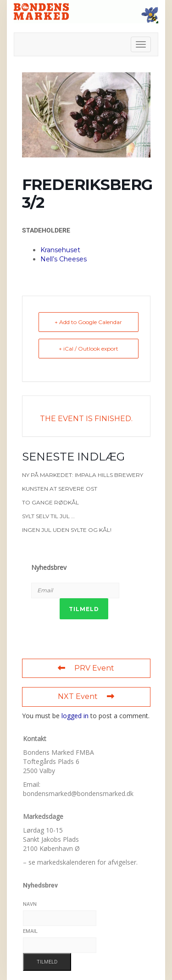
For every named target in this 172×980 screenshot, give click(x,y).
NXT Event (86, 696)
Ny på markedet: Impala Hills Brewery (83, 475)
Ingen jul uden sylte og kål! (67, 530)
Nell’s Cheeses (64, 259)
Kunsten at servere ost (60, 489)
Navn (30, 904)
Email (30, 931)
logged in (75, 716)
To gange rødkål (50, 502)
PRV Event (86, 668)
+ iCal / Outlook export (89, 349)
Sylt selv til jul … (48, 516)
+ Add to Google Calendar (88, 322)
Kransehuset (60, 250)
